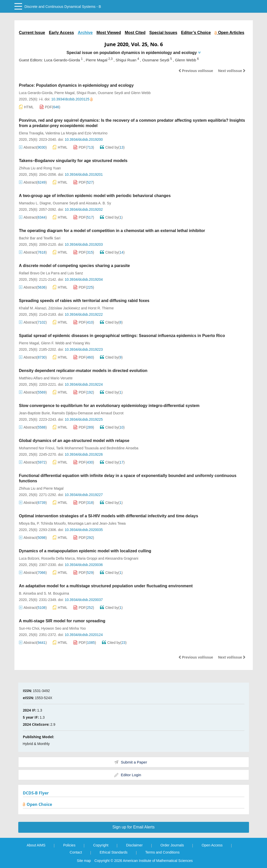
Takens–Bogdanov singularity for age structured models (73, 161)
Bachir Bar (27, 238)
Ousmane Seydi (111, 93)
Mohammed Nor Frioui (37, 448)
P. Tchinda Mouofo (51, 523)
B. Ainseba (28, 593)
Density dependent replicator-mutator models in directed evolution (83, 371)
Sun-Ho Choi (29, 628)
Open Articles (229, 33)
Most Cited (135, 33)
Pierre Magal (65, 93)
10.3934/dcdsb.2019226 (84, 454)
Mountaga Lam (79, 523)
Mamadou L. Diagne (35, 203)
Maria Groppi (87, 558)
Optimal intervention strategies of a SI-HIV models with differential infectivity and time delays (109, 516)
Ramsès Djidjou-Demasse (72, 413)
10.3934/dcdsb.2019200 (84, 139)
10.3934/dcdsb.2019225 (84, 419)
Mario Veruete (61, 378)
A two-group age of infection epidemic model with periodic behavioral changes (95, 196)
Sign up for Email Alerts (133, 827)
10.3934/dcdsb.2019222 (84, 314)
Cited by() (112, 147)
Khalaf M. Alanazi (33, 308)
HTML (26, 107)
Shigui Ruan (86, 93)
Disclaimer (134, 845)
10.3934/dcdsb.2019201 (84, 174)
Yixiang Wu (81, 343)
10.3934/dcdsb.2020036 (84, 565)
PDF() (50, 107)
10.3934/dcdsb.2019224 (84, 384)
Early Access (61, 33)
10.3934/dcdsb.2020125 (72, 99)
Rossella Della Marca (58, 558)
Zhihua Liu (27, 168)
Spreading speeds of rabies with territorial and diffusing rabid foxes (84, 301)
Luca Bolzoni (29, 558)
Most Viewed (109, 33)
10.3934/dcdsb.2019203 (84, 244)
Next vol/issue (232, 71)
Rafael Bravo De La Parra (39, 273)
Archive (85, 33)
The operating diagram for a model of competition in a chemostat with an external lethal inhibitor (112, 231)
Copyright (101, 845)
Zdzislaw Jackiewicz (64, 308)
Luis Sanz (75, 273)
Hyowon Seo (51, 628)
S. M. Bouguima (57, 593)
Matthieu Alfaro (31, 378)
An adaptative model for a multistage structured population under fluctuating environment (106, 586)
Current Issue (32, 33)
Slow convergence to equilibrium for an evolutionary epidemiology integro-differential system (109, 406)
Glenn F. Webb (53, 343)
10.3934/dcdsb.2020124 (84, 635)
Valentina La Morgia (61, 133)
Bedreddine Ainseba (122, 448)
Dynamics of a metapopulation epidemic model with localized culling (85, 551)
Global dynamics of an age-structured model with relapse (74, 441)
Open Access (212, 845)
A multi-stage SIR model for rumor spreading (62, 621)
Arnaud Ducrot (112, 413)
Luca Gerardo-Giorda (36, 93)
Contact (76, 852)
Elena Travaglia (31, 133)
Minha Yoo (77, 628)
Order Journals (172, 845)
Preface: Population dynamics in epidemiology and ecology (76, 85)
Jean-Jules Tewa (113, 523)
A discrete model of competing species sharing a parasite (75, 266)
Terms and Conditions (162, 852)
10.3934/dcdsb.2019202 (84, 209)
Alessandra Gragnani (122, 558)
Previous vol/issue (196, 71)
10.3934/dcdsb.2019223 (84, 349)
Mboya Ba (27, 523)
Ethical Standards (114, 852)
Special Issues (163, 33)
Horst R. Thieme (101, 308)
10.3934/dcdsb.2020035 (84, 530)
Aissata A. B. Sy (98, 203)
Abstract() (33, 147)
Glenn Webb (141, 93)
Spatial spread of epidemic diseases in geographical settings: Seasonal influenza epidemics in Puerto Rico (122, 336)
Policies (69, 845)
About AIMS (36, 845)
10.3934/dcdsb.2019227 (84, 495)
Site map (84, 861)
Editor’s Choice (196, 33)
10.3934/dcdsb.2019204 (84, 279)
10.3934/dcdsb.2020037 (84, 600)
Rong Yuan (52, 168)
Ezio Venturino (96, 133)
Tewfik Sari (52, 238)
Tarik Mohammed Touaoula (77, 448)
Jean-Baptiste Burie (34, 413)
